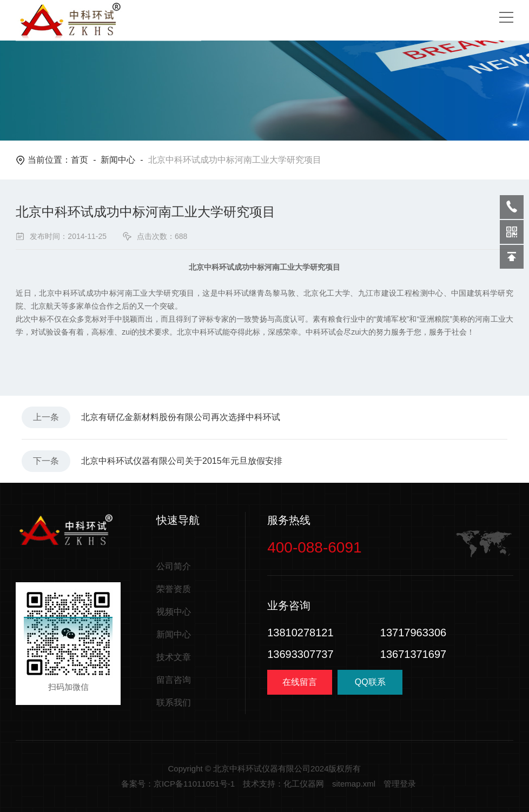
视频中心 (174, 612)
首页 (80, 160)
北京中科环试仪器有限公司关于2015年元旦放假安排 (182, 461)
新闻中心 (118, 160)
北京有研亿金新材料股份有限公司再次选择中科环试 (181, 417)
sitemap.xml (354, 784)
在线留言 (300, 682)
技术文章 (174, 657)
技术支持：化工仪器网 (283, 784)
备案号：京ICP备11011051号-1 (178, 784)
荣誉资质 (174, 589)
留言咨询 (174, 680)
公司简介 (174, 566)
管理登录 (400, 784)
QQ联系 (370, 686)
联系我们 (174, 703)
